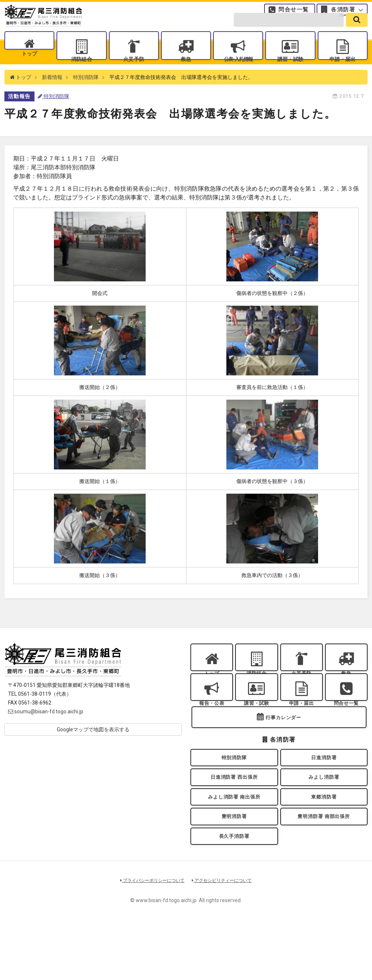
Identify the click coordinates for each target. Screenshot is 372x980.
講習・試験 (290, 70)
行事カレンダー (284, 754)
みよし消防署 (324, 820)
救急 (186, 70)
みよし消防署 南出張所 (234, 844)
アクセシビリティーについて (225, 937)
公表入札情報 (238, 70)
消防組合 (81, 70)
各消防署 (343, 13)
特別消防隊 (86, 96)
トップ (30, 70)
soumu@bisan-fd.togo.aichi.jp (46, 730)
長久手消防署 (234, 891)
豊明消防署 (234, 867)
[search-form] (289, 30)
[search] (357, 30)
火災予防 (134, 70)
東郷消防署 (324, 844)
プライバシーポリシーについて (150, 937)
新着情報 (52, 96)
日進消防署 (324, 796)
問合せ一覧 (294, 13)
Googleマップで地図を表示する (93, 748)
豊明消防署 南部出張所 (324, 867)
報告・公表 (212, 731)
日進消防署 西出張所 (234, 820)
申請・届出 (343, 70)
